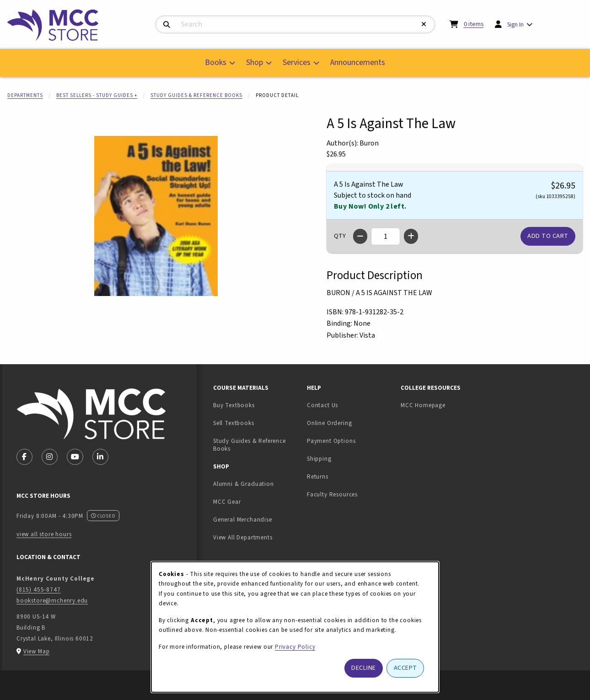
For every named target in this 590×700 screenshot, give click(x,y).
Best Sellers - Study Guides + (97, 95)
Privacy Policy (295, 647)
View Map (37, 651)
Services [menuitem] (297, 62)
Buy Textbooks (234, 405)
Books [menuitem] (216, 62)
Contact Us (322, 405)
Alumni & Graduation (244, 484)
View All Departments (243, 537)
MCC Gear (227, 502)
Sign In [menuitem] (515, 24)
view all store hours (44, 534)
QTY (340, 236)
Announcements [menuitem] (358, 62)
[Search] (167, 25)
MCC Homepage (423, 405)
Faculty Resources (332, 494)
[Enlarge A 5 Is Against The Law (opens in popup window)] (156, 216)
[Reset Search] (424, 24)
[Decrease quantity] (360, 236)
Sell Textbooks (256, 423)
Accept (405, 668)
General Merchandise (243, 520)
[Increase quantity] (411, 236)
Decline (364, 668)
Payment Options (331, 441)
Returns (318, 477)
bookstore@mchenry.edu (52, 600)
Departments (25, 95)
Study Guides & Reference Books (196, 95)
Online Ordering (329, 423)
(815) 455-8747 (39, 590)
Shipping (319, 459)
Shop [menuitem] (255, 62)
